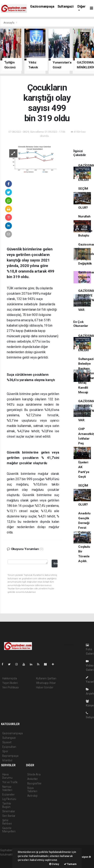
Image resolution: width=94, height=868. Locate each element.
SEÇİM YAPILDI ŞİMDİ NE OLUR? (84, 198)
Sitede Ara (34, 774)
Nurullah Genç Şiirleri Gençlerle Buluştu (85, 226)
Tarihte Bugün (7, 805)
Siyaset (7, 742)
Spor (5, 751)
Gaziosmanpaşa (42, 6)
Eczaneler (8, 794)
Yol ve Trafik (10, 782)
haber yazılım (9, 863)
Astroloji (32, 796)
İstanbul (7, 760)
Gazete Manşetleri (9, 830)
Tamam (70, 864)
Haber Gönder (45, 687)
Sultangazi (66, 6)
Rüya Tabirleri (32, 790)
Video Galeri (90, 666)
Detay (54, 864)
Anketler (33, 779)
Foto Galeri (90, 649)
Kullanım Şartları (46, 678)
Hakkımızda (10, 678)
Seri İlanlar (9, 816)
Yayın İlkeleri (10, 683)
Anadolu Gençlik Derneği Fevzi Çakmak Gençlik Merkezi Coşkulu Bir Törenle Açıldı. (84, 537)
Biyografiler (35, 783)
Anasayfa (9, 23)
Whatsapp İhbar (46, 683)
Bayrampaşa (10, 756)
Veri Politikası (11, 687)
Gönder (55, 563)
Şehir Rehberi (7, 822)
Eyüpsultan (9, 747)
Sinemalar (9, 811)
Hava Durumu (7, 776)
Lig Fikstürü (9, 799)
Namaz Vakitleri (7, 788)
